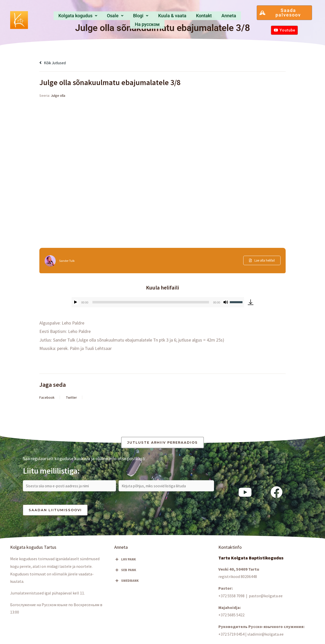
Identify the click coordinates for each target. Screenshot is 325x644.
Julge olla (58, 95)
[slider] (151, 302)
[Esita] (76, 302)
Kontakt (185, 17)
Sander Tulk (68, 261)
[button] (69, 17)
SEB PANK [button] (125, 572)
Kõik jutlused (55, 63)
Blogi (126, 17)
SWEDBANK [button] (126, 583)
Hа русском (234, 17)
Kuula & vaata (155, 17)
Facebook (47, 397)
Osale (104, 17)
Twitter (71, 397)
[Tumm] (226, 302)
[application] (158, 302)
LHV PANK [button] (125, 561)
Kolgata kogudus (69, 17)
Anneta (207, 17)
